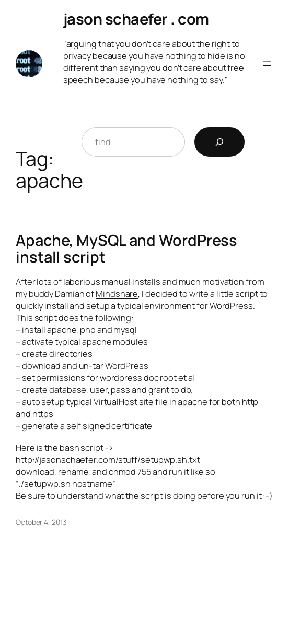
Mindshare (117, 294)
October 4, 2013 (41, 522)
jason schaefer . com (136, 19)
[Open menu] (267, 64)
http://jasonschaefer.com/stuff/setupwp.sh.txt (108, 460)
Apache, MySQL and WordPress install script (126, 249)
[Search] (219, 142)
